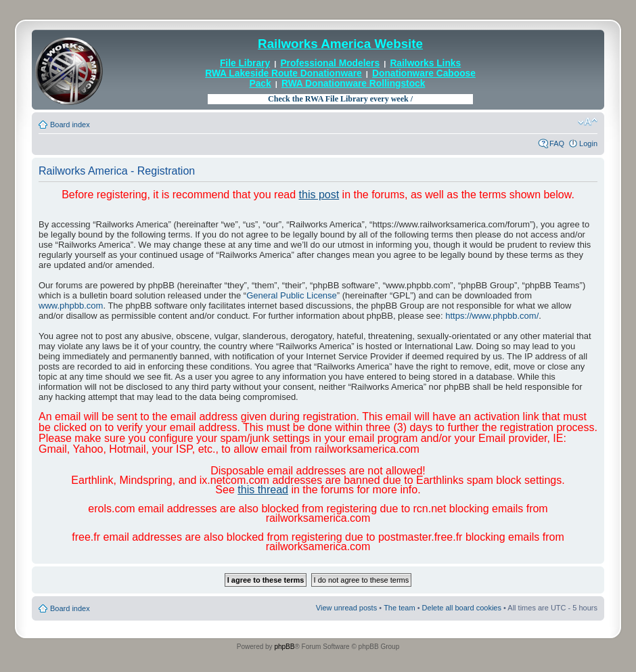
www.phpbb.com (71, 306)
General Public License (292, 295)
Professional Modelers (330, 63)
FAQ (557, 143)
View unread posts (346, 608)
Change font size (588, 122)
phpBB (284, 647)
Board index (70, 125)
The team (399, 608)
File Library (245, 63)
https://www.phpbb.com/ (492, 316)
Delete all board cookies (462, 608)
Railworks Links (425, 63)
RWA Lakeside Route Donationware (283, 73)
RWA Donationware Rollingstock (353, 84)
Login (588, 143)
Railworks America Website (340, 44)
